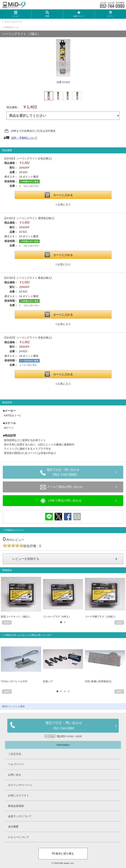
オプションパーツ (13, 22)
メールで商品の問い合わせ (62, 487)
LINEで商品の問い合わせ (61, 501)
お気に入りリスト (19, 795)
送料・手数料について (24, 138)
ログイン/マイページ (20, 785)
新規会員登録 (16, 806)
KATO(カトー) (11, 27)
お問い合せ (15, 775)
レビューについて (19, 837)
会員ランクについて (20, 816)
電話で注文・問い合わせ (65, 473)
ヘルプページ (16, 764)
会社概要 (13, 827)
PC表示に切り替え (63, 854)
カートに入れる (63, 195)
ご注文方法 (15, 754)
